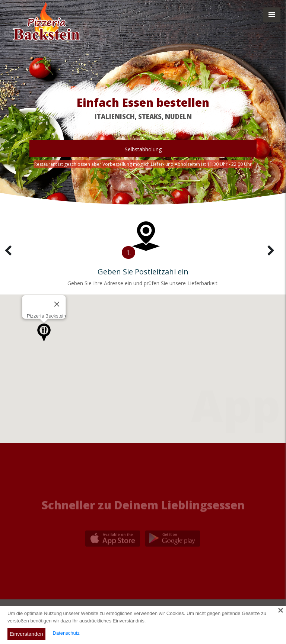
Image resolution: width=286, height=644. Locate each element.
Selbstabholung (143, 149)
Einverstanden (26, 634)
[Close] (57, 304)
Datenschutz (66, 633)
